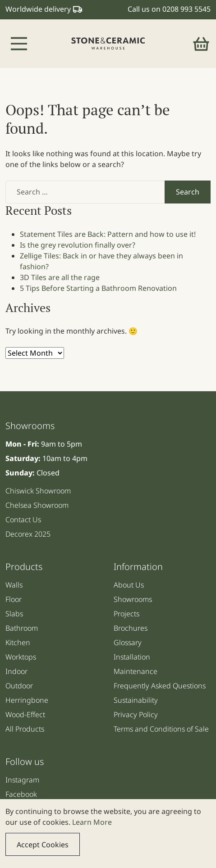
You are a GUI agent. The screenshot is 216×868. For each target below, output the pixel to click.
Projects (126, 614)
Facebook (21, 794)
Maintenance (136, 671)
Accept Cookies (43, 845)
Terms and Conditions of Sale (161, 729)
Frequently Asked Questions (160, 686)
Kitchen (18, 642)
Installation (132, 657)
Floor (14, 599)
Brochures (131, 628)
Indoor (16, 671)
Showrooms (133, 599)
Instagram (22, 780)
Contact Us (23, 520)
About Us (129, 585)
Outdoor (19, 686)
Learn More (92, 822)
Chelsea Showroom (37, 505)
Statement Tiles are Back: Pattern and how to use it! (108, 234)
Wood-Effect (25, 714)
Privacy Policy (136, 714)
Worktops (21, 657)
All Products (25, 729)
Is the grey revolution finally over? (78, 245)
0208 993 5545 (186, 9)
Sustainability (136, 700)
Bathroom (22, 628)
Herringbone (27, 700)
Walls (14, 585)
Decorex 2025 (28, 534)
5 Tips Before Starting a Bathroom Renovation (98, 288)
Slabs (14, 614)
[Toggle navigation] (19, 44)
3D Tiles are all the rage (60, 277)
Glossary (128, 642)
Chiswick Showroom (38, 491)
